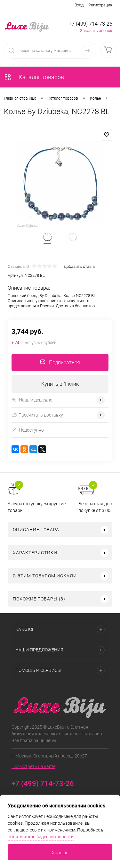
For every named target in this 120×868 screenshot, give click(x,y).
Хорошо (60, 853)
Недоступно (28, 430)
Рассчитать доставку (37, 415)
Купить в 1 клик (60, 384)
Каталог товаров (34, 77)
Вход (79, 5)
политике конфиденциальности (41, 837)
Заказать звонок (96, 31)
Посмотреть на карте (33, 766)
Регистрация (100, 5)
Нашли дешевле (32, 400)
